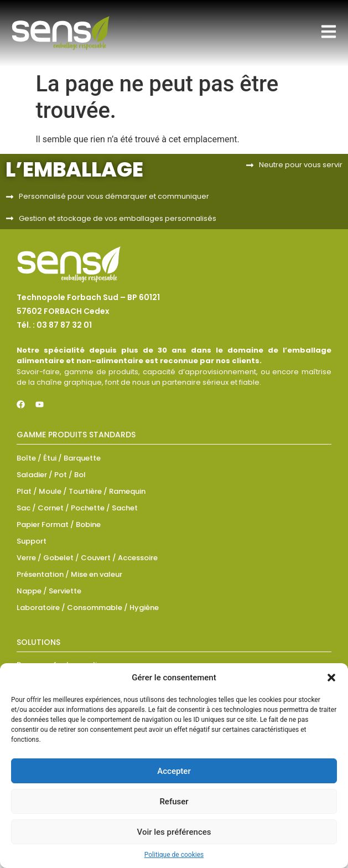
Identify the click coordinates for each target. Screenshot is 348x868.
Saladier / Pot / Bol (51, 475)
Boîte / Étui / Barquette (59, 458)
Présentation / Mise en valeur (69, 574)
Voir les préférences (174, 832)
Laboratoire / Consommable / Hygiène (88, 608)
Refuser (174, 802)
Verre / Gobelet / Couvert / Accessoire (87, 558)
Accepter (174, 771)
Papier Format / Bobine (59, 525)
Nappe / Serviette (49, 591)
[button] (331, 678)
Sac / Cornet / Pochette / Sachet (77, 508)
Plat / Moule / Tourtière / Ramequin (81, 491)
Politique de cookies (174, 855)
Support (32, 541)
